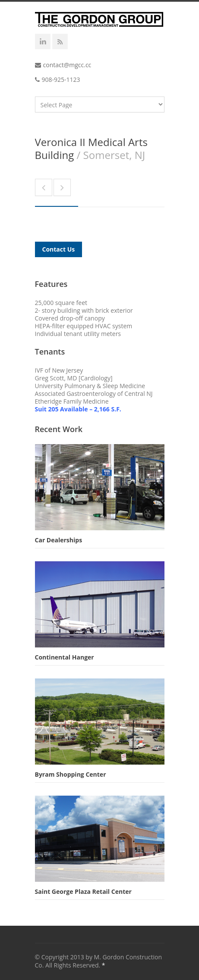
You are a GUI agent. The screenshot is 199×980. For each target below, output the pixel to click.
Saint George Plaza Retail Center (83, 891)
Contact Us (59, 249)
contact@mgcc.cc (67, 65)
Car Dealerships (59, 540)
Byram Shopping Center (71, 774)
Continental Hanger (65, 657)
